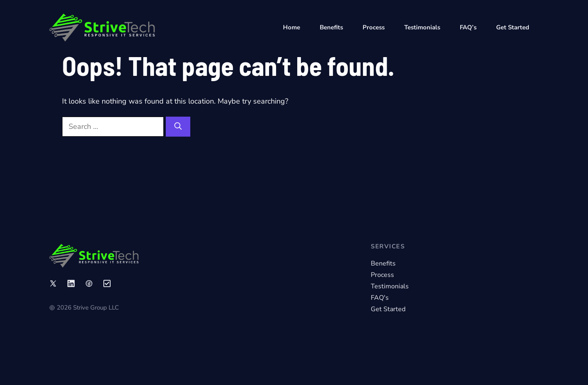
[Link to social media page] (53, 283)
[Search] (178, 127)
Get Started (513, 27)
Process (374, 27)
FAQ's (380, 298)
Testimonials (422, 27)
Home (292, 27)
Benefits (331, 27)
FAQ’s (468, 27)
